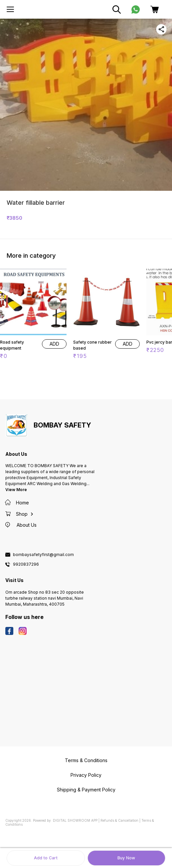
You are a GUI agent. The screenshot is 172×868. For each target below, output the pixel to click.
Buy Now (126, 858)
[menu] (10, 9)
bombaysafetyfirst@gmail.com (43, 555)
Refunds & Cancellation (119, 820)
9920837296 (26, 564)
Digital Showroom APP (75, 820)
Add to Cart (46, 858)
